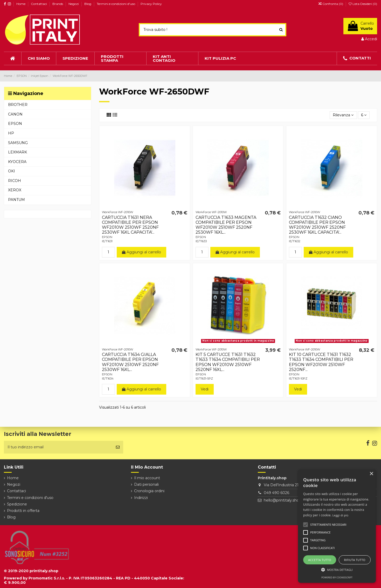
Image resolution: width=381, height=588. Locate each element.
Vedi (205, 389)
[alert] (337, 526)
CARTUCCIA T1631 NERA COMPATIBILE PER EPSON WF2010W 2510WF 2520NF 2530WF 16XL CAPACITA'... (130, 225)
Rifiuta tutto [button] (355, 560)
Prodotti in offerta (23, 511)
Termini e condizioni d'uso (116, 4)
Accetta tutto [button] (320, 560)
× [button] (371, 474)
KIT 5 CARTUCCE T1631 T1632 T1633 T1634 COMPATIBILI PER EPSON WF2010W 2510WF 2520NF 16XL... (228, 362)
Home (21, 4)
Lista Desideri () (363, 4)
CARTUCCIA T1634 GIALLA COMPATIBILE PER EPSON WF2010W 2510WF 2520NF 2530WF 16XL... (130, 362)
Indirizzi (141, 498)
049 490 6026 (276, 493)
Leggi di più (341, 515)
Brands (58, 4)
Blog (88, 4)
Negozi (74, 4)
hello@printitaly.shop (283, 500)
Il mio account (147, 478)
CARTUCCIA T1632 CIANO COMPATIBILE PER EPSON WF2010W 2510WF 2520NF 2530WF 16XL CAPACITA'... (317, 225)
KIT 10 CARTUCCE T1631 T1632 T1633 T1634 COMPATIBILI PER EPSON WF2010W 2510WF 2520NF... (321, 362)
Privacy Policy (151, 4)
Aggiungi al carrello (141, 252)
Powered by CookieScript (337, 577)
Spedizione (17, 504)
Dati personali (146, 484)
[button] (337, 570)
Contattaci (39, 4)
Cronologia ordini (149, 491)
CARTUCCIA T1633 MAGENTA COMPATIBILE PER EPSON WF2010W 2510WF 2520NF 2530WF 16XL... (226, 225)
